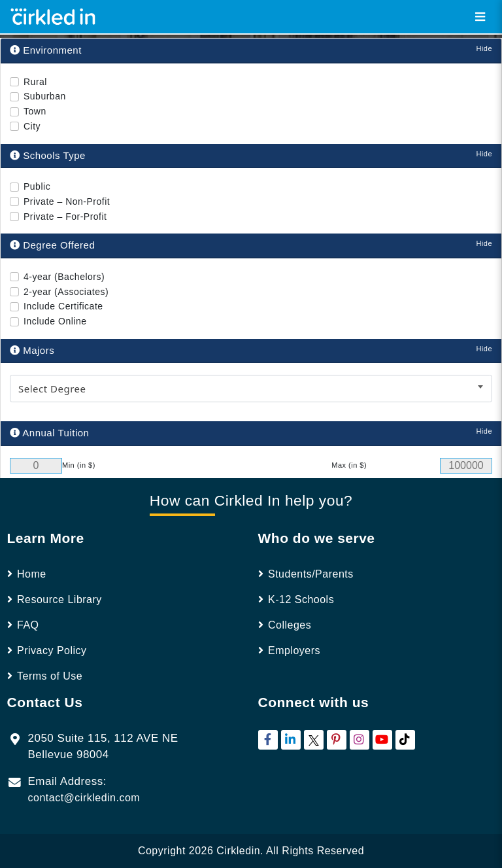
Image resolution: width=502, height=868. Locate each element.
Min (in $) (79, 465)
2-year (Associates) (66, 292)
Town (35, 111)
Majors (32, 350)
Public (37, 186)
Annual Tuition (49, 433)
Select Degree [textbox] (52, 389)
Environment (46, 50)
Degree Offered (52, 245)
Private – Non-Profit (67, 201)
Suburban (45, 96)
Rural (35, 82)
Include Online (55, 321)
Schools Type (48, 155)
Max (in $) (349, 465)
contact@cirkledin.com (84, 798)
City (32, 126)
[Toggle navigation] (480, 17)
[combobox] (251, 389)
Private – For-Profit (65, 217)
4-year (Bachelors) (64, 277)
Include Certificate (63, 306)
